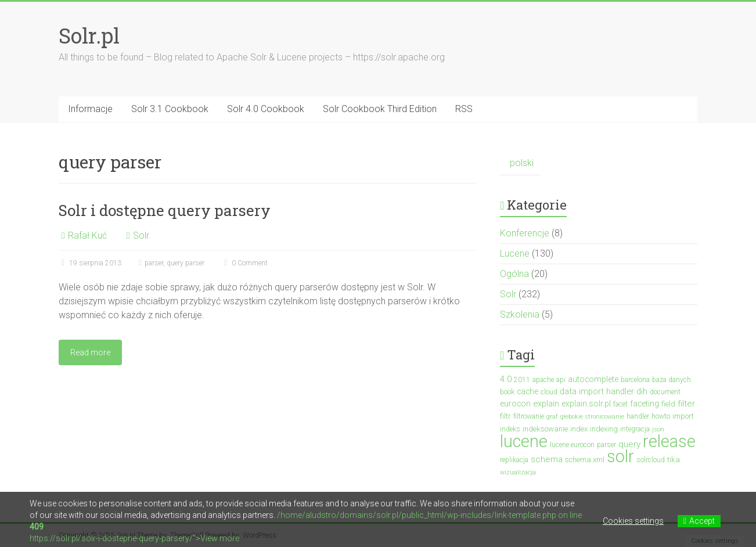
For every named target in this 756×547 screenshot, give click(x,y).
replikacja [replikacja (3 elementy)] (514, 460)
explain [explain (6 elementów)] (546, 404)
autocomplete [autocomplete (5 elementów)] (593, 379)
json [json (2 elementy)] (658, 429)
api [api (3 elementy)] (561, 380)
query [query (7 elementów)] (629, 444)
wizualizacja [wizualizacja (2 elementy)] (518, 472)
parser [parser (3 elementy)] (606, 445)
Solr (141, 235)
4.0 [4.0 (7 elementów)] (506, 379)
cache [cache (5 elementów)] (528, 391)
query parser (186, 263)
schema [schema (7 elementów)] (547, 459)
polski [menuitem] (522, 163)
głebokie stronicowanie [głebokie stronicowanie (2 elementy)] (592, 417)
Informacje (90, 109)
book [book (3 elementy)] (507, 392)
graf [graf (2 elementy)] (552, 417)
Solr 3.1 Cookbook (170, 109)
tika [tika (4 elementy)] (674, 460)
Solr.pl (89, 35)
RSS (464, 109)
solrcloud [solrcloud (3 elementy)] (651, 460)
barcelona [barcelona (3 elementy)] (635, 380)
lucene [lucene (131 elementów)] (524, 441)
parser (154, 263)
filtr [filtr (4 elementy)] (505, 416)
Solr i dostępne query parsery (165, 210)
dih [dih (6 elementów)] (642, 391)
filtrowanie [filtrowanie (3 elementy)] (529, 416)
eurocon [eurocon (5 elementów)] (515, 404)
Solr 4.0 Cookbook (266, 109)
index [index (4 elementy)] (579, 429)
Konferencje (525, 233)
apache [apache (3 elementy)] (543, 380)
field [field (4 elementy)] (668, 404)
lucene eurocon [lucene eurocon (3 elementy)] (572, 445)
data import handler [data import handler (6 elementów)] (597, 391)
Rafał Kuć (87, 235)
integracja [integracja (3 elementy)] (635, 429)
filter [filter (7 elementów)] (686, 404)
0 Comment (244, 263)
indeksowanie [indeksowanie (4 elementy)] (545, 429)
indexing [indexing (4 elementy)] (604, 429)
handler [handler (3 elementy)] (638, 416)
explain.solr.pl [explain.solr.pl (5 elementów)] (586, 404)
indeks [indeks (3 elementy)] (510, 429)
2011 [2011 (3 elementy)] (522, 380)
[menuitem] (520, 163)
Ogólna (514, 274)
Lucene (515, 253)
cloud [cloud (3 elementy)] (549, 392)
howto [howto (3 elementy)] (661, 416)
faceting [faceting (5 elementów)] (645, 404)
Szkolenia (520, 314)
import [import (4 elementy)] (683, 416)
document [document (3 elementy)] (665, 392)
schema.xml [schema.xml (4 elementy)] (585, 460)
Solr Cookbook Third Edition (380, 109)
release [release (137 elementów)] (669, 441)
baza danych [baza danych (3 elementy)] (672, 380)
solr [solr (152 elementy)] (620, 456)
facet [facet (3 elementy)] (620, 404)
